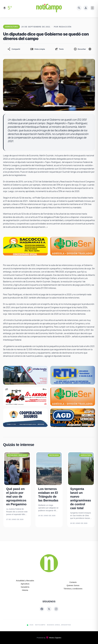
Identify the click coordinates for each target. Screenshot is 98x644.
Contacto (73, 582)
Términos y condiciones (73, 589)
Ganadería (25, 587)
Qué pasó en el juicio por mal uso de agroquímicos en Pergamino (16, 497)
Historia (25, 590)
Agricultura (25, 584)
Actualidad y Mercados (25, 581)
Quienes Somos (73, 585)
